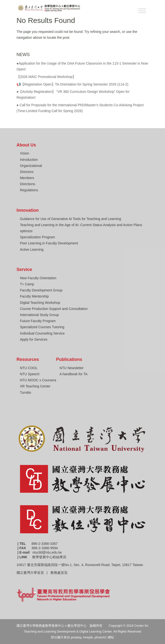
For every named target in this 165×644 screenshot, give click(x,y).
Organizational (31, 166)
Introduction (29, 160)
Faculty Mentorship (34, 296)
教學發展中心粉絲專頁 (49, 557)
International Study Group (39, 315)
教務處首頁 (59, 573)
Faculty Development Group (41, 290)
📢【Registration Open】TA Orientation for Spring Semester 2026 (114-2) (73, 84)
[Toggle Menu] (142, 11)
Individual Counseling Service (42, 333)
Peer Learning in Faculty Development (49, 243)
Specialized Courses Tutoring (42, 327)
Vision (25, 153)
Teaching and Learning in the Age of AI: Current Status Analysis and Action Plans (81, 225)
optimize (26, 231)
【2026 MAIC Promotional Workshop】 (46, 77)
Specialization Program (38, 237)
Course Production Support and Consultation (54, 309)
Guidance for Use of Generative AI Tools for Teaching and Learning (71, 219)
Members (27, 178)
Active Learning (32, 250)
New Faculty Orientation (38, 278)
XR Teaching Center (35, 386)
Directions (28, 184)
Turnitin (26, 393)
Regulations (29, 190)
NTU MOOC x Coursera (38, 380)
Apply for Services (34, 339)
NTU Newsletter (72, 368)
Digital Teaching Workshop (40, 303)
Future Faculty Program (38, 321)
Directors (27, 172)
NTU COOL (29, 368)
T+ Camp (27, 284)
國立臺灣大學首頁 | (34, 573)
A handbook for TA (73, 374)
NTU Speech (30, 374)
